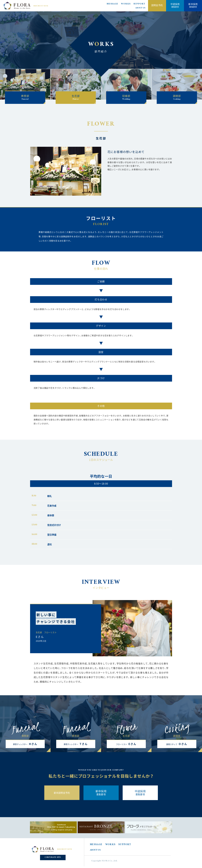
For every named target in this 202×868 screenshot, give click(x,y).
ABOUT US (140, 8)
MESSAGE (112, 4)
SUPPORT (139, 4)
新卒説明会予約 (62, 793)
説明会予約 (157, 5)
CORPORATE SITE (53, 857)
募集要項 (175, 5)
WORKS (126, 4)
